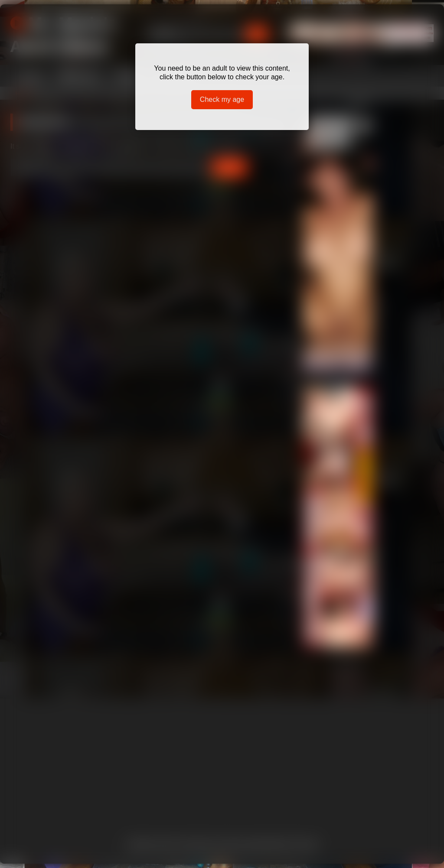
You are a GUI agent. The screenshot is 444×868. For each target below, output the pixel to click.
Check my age (222, 99)
